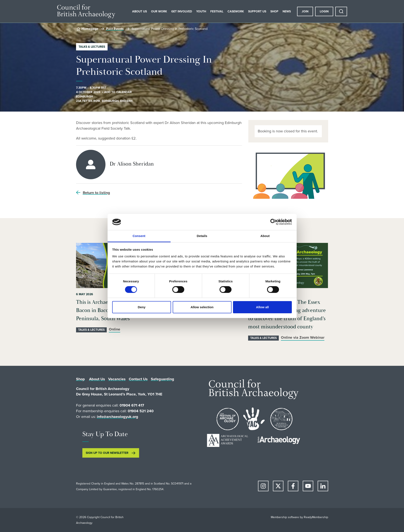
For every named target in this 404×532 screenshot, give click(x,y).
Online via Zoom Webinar (303, 337)
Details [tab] (202, 236)
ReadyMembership (316, 517)
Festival (217, 11)
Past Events (115, 29)
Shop (274, 11)
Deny (142, 307)
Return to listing (96, 193)
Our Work (159, 11)
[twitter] (278, 486)
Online (114, 329)
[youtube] (308, 486)
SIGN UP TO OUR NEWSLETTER (107, 453)
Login (324, 11)
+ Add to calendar (117, 92)
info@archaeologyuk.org (118, 417)
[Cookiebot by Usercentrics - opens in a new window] (273, 222)
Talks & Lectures (92, 47)
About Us (139, 11)
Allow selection (202, 307)
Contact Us (138, 379)
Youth (201, 11)
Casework (236, 11)
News (287, 11)
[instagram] (263, 486)
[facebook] (293, 486)
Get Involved (182, 11)
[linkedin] (323, 486)
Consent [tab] (139, 236)
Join (305, 11)
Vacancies (117, 379)
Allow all (263, 307)
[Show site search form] (341, 11)
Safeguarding (163, 379)
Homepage (90, 29)
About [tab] (265, 236)
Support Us (257, 11)
